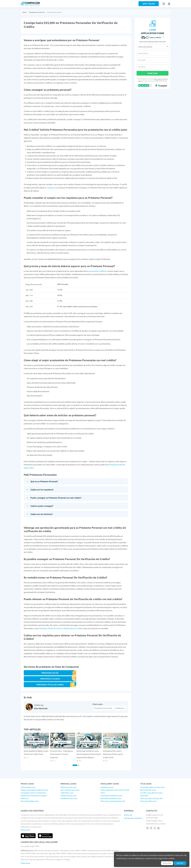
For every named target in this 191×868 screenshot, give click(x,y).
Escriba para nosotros (133, 808)
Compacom (51, 188)
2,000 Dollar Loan (67, 783)
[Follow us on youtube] (158, 818)
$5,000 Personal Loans (69, 785)
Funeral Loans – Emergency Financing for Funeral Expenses (61, 744)
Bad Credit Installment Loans (111, 788)
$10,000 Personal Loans (69, 788)
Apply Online (149, 4)
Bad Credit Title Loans (148, 780)
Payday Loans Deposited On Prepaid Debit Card (34, 787)
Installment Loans (107, 777)
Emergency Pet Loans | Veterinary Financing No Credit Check (113, 744)
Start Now (153, 73)
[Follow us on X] (155, 818)
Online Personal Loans (69, 777)
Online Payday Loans (28, 777)
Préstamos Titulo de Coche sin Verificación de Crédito (61, 628)
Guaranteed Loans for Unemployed (33, 783)
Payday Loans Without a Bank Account (34, 780)
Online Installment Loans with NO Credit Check (115, 781)
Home (24, 12)
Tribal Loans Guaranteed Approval (113, 791)
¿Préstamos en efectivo (37, 12)
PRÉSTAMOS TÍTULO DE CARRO (116, 674)
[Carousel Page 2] (79, 755)
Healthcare (120, 698)
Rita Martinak (41, 698)
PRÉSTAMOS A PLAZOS (76, 674)
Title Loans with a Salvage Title (151, 788)
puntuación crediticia (98, 271)
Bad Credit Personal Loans (70, 780)
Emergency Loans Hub (103, 698)
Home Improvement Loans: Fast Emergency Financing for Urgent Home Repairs (89, 744)
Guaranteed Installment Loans (111, 785)
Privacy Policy (158, 80)
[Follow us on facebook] (151, 818)
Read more (166, 863)
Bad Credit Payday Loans (30, 791)
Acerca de (128, 805)
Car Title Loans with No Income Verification (151, 784)
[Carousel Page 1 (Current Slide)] (75, 755)
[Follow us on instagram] (147, 818)
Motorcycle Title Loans (148, 791)
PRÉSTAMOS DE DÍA (36, 674)
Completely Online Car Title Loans (152, 777)
